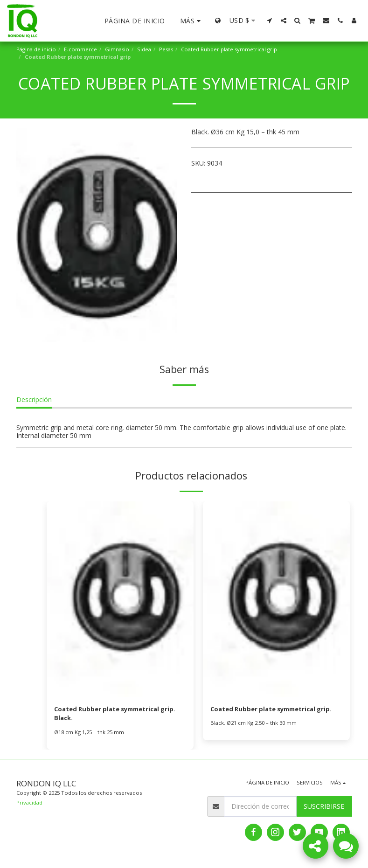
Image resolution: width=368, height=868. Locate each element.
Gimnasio (117, 49)
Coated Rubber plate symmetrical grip (229, 49)
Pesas (166, 49)
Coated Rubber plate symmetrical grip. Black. (120, 715)
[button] (270, 21)
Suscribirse (324, 808)
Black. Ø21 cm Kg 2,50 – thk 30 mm (253, 724)
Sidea (144, 49)
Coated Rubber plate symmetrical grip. (276, 710)
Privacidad (29, 804)
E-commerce (80, 49)
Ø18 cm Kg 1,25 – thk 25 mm (89, 733)
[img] (120, 599)
